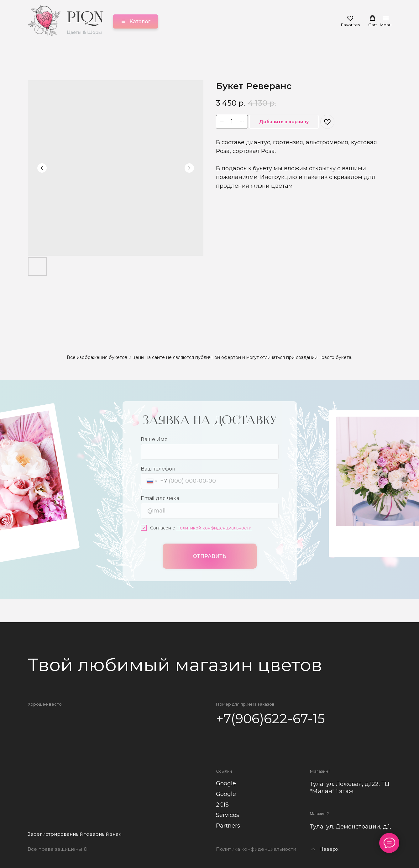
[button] (350, 21)
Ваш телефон (158, 468)
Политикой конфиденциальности (214, 527)
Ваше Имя (154, 439)
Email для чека (160, 498)
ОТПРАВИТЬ (209, 556)
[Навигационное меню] (386, 21)
